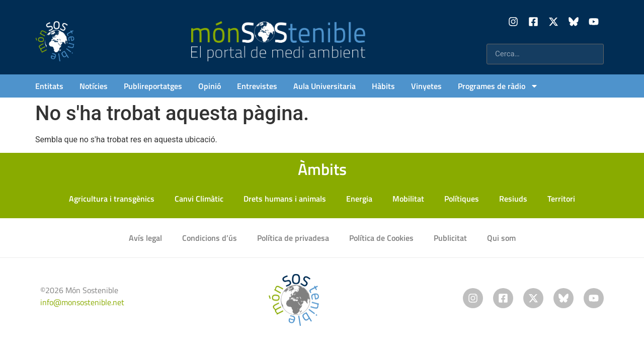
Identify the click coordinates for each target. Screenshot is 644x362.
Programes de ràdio (498, 86)
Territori (561, 199)
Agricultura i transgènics (112, 199)
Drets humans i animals (285, 199)
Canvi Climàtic (199, 199)
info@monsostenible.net (82, 302)
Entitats (49, 86)
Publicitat (450, 238)
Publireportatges (153, 86)
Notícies (94, 86)
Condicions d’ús (210, 238)
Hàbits (383, 86)
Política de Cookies (381, 238)
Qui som (501, 238)
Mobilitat (408, 199)
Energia (359, 199)
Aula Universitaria (325, 86)
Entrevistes (257, 86)
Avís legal (145, 238)
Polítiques (462, 199)
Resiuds (513, 199)
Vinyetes (426, 86)
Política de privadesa (293, 238)
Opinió (210, 86)
